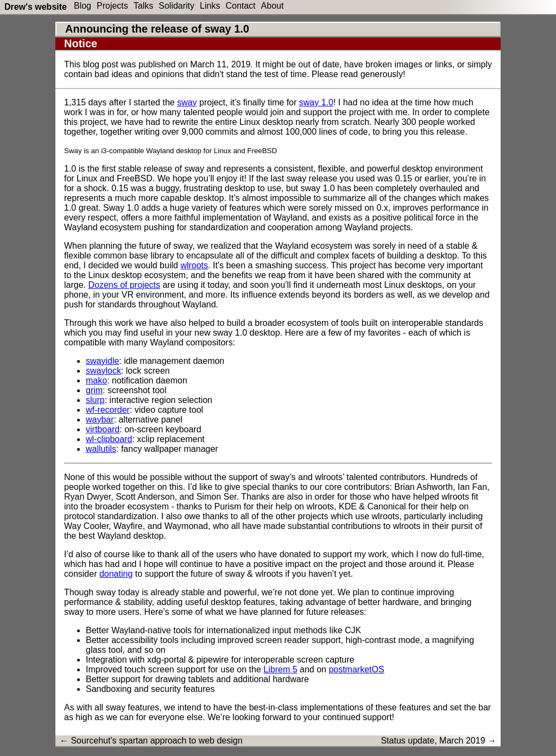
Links (210, 6)
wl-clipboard (109, 439)
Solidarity (176, 6)
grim (94, 390)
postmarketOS (356, 669)
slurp (95, 400)
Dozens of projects (124, 285)
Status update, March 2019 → (438, 741)
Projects (112, 6)
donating (116, 574)
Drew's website (36, 7)
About (273, 6)
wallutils (101, 449)
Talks (143, 6)
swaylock (103, 371)
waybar (100, 420)
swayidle (102, 361)
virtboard (103, 429)
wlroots (194, 265)
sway (187, 102)
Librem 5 (280, 669)
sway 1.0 (316, 102)
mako (96, 380)
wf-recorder (108, 410)
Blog (83, 6)
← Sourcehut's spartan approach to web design (151, 741)
